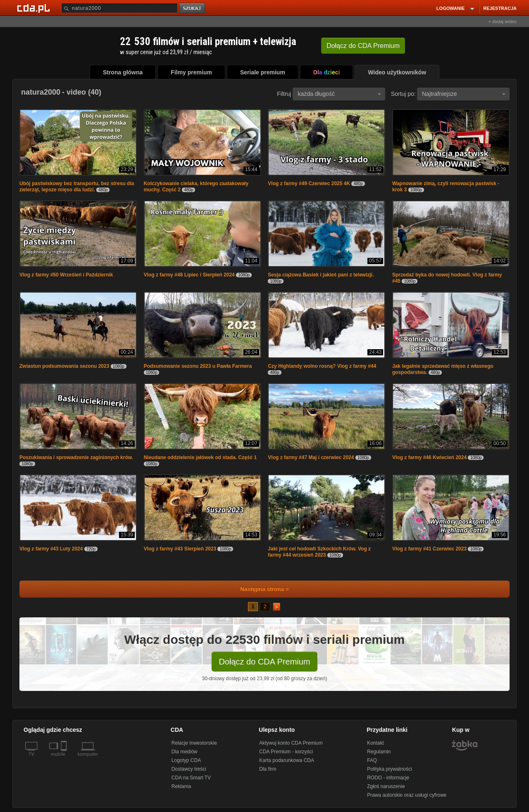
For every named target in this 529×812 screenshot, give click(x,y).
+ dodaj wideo (503, 21)
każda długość (339, 94)
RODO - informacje (388, 778)
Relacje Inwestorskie (194, 743)
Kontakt (375, 743)
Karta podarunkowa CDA (287, 760)
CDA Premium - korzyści (286, 752)
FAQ (372, 760)
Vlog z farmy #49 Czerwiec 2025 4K (309, 183)
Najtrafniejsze (464, 94)
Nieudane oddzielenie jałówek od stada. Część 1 (200, 457)
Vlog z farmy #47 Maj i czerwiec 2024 (311, 457)
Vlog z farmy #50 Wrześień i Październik (66, 275)
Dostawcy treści (189, 769)
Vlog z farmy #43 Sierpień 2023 (180, 549)
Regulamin (379, 752)
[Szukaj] (119, 8)
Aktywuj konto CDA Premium (291, 743)
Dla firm (268, 769)
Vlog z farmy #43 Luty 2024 (51, 549)
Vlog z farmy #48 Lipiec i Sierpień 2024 (189, 275)
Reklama (181, 786)
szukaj (193, 8)
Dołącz (363, 46)
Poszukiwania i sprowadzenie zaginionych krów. (76, 457)
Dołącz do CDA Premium (264, 662)
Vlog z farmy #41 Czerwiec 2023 (429, 549)
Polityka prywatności (390, 769)
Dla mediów (185, 752)
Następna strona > (259, 589)
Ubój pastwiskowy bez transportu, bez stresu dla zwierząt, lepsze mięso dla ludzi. (77, 187)
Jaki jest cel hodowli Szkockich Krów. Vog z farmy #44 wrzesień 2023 (319, 552)
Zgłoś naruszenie (386, 786)
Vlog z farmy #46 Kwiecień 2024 (429, 457)
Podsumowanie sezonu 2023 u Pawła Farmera (198, 366)
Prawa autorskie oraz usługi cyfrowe (407, 795)
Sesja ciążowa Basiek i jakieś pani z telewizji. (321, 275)
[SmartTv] (65, 759)
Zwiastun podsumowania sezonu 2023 (64, 366)
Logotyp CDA (186, 760)
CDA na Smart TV (191, 778)
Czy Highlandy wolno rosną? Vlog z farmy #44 (322, 366)
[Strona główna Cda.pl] (35, 8)
